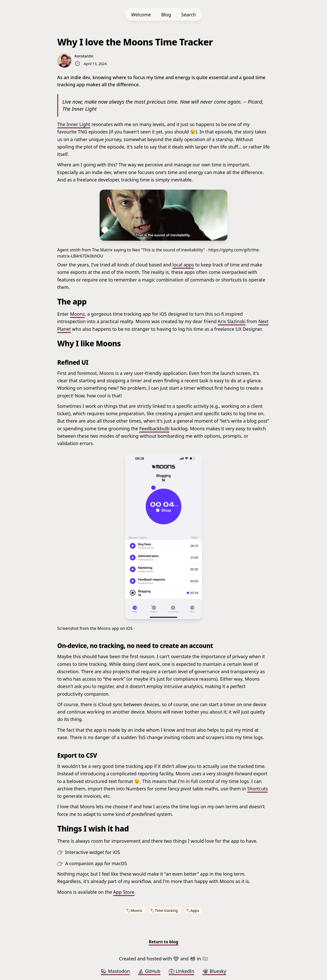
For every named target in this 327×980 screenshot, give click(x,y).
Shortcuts (258, 789)
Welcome (141, 15)
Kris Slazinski (232, 321)
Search (189, 15)
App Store (124, 892)
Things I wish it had (93, 829)
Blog (166, 15)
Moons (77, 314)
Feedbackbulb (154, 428)
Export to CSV (77, 755)
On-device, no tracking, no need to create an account (135, 646)
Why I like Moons (89, 343)
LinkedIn (182, 971)
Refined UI (73, 362)
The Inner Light (74, 124)
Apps (195, 910)
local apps (183, 265)
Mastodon (115, 971)
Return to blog (163, 942)
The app (72, 302)
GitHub (149, 971)
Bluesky (214, 971)
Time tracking (166, 910)
